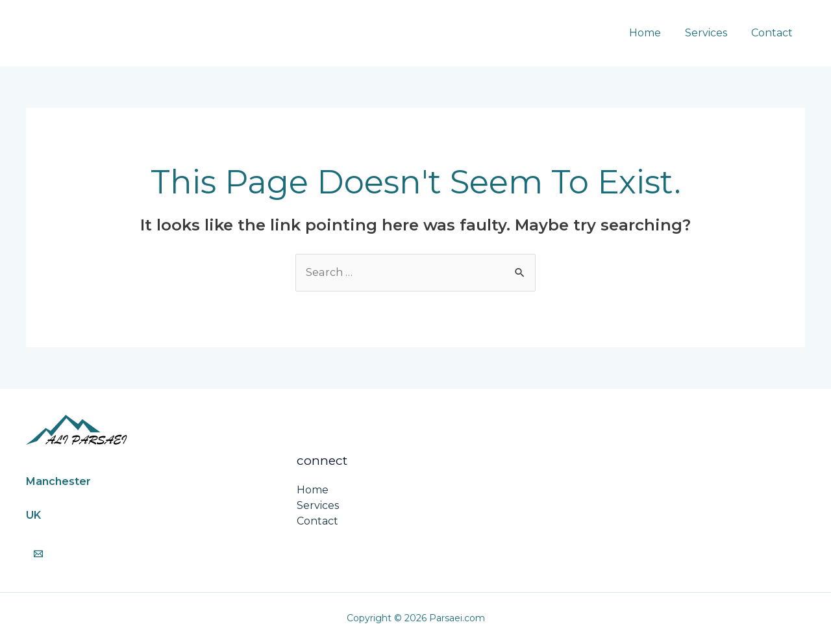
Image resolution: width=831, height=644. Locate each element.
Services (711, 33)
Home (653, 33)
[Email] (38, 554)
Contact (774, 33)
